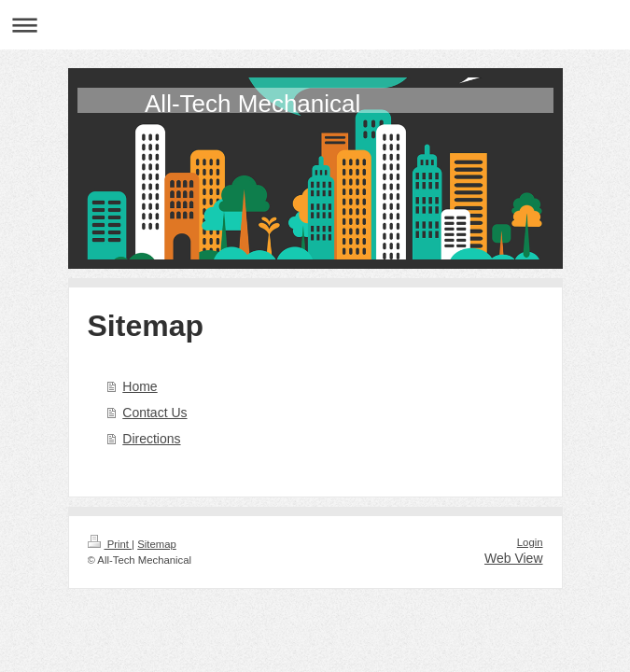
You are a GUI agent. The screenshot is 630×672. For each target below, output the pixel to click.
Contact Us (154, 413)
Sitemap (157, 544)
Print (110, 544)
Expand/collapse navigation (315, 25)
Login (530, 542)
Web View (514, 558)
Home (140, 386)
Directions (151, 439)
